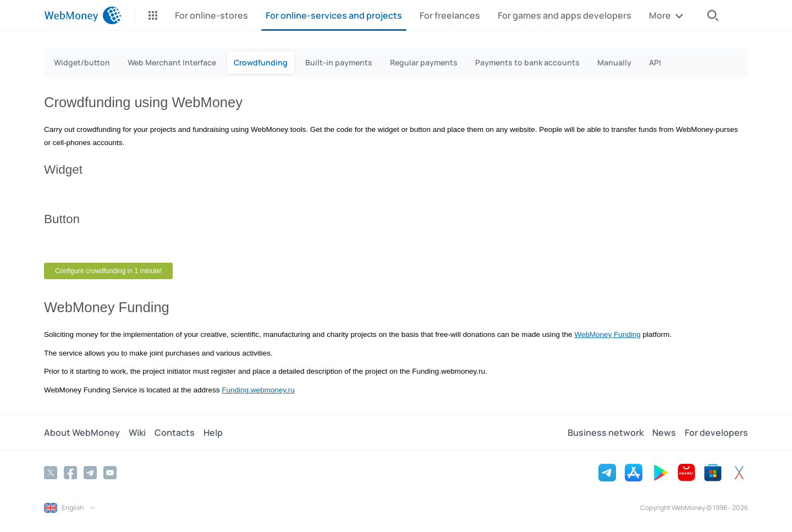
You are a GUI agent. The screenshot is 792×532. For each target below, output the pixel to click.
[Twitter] (51, 473)
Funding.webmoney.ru (258, 390)
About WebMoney (82, 433)
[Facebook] (70, 473)
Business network (606, 433)
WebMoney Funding (607, 334)
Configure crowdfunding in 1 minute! (108, 271)
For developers (716, 433)
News (664, 433)
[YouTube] (110, 473)
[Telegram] (90, 473)
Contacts (175, 433)
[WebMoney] (83, 15)
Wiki (137, 433)
